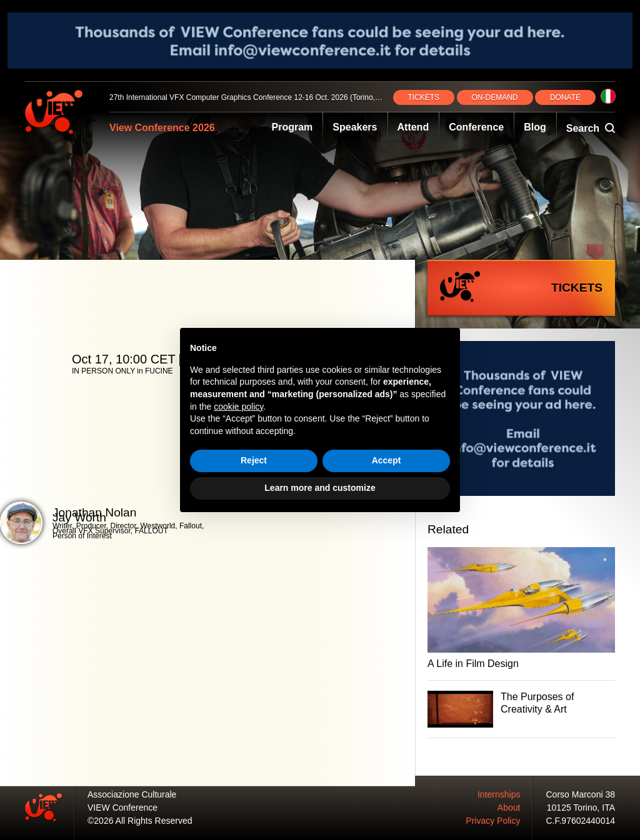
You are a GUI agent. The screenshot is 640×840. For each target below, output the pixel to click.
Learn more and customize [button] (320, 488)
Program (292, 127)
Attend (413, 127)
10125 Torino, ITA (581, 808)
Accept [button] (387, 460)
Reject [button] (254, 460)
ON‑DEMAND (495, 97)
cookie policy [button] (238, 407)
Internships (499, 794)
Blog (535, 127)
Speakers (355, 127)
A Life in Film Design (473, 664)
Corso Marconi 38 (581, 794)
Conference (476, 127)
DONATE (565, 97)
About (509, 808)
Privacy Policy (493, 821)
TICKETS (424, 97)
